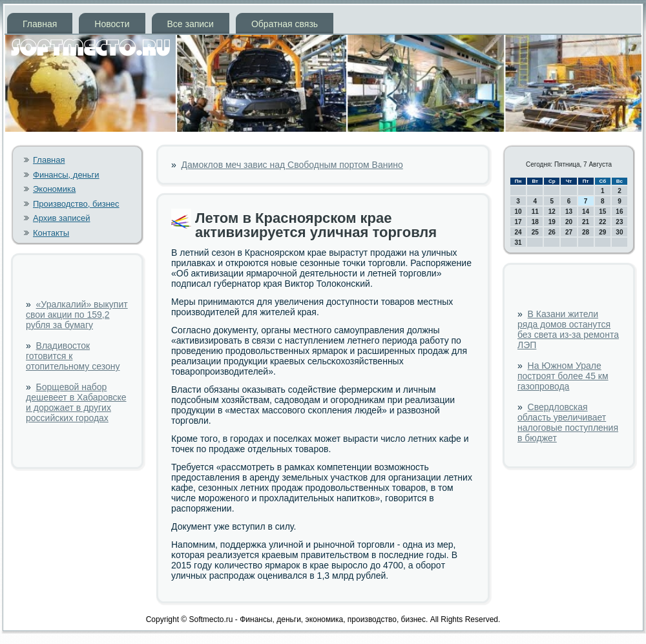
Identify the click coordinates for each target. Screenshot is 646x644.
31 (518, 243)
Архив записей (62, 218)
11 (535, 212)
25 (535, 232)
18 (535, 222)
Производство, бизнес (76, 204)
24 (518, 232)
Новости (112, 24)
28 (586, 232)
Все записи (191, 24)
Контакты (51, 233)
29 (602, 232)
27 (569, 232)
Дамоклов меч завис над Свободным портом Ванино (292, 165)
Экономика (54, 189)
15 (602, 212)
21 (586, 222)
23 (619, 222)
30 (619, 232)
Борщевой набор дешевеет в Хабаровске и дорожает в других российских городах (76, 402)
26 (552, 232)
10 (518, 212)
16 (619, 212)
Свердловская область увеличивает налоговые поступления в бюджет (568, 422)
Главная (40, 24)
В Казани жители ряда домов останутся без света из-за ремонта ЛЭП (568, 329)
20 (569, 222)
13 (569, 212)
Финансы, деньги (66, 175)
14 (586, 212)
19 (552, 222)
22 (602, 222)
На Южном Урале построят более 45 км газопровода (563, 376)
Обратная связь (285, 24)
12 (552, 212)
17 (518, 222)
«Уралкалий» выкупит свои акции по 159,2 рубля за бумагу (77, 315)
